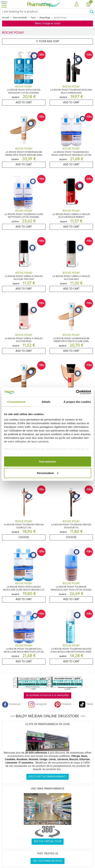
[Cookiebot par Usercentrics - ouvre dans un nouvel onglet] (76, 392)
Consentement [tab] (16, 402)
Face (33, 18)
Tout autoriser (48, 462)
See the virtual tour (48, 841)
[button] (76, 4)
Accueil (6, 18)
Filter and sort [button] (47, 41)
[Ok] (92, 12)
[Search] (45, 12)
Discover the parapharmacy (47, 777)
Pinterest (63, 704)
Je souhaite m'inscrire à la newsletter (47, 695)
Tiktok (86, 704)
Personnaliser (48, 473)
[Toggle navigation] (4, 4)
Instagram (38, 704)
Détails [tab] (46, 402)
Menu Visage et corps (48, 23)
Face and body (20, 18)
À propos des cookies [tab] (77, 402)
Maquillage (45, 18)
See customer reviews (47, 861)
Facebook (11, 704)
